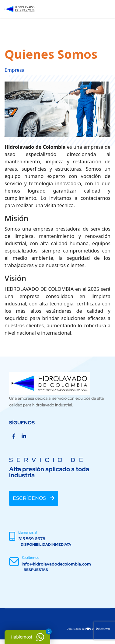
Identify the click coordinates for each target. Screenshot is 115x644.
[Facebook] (14, 436)
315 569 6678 (32, 539)
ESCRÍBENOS (34, 498)
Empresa (15, 70)
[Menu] (101, 9)
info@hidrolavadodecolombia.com (56, 564)
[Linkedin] (24, 436)
